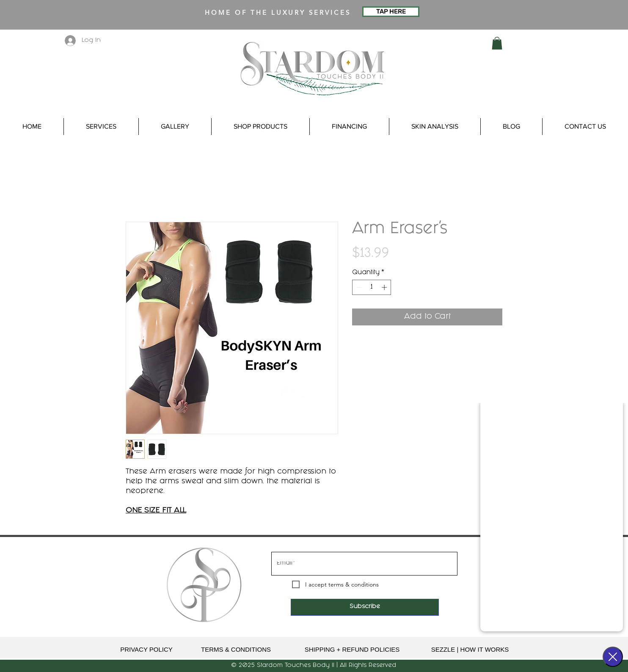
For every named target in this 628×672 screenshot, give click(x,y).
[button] (497, 43)
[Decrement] (358, 287)
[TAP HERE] (391, 12)
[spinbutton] (372, 287)
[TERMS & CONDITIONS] (236, 650)
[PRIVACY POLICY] (146, 650)
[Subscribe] (365, 607)
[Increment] (385, 287)
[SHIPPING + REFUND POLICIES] (352, 650)
